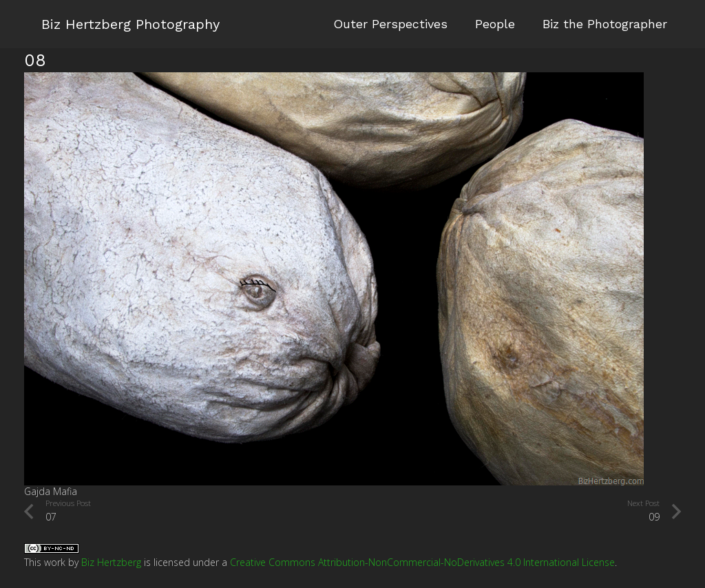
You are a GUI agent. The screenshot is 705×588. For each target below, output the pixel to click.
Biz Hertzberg (111, 562)
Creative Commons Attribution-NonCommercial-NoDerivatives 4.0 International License (422, 562)
